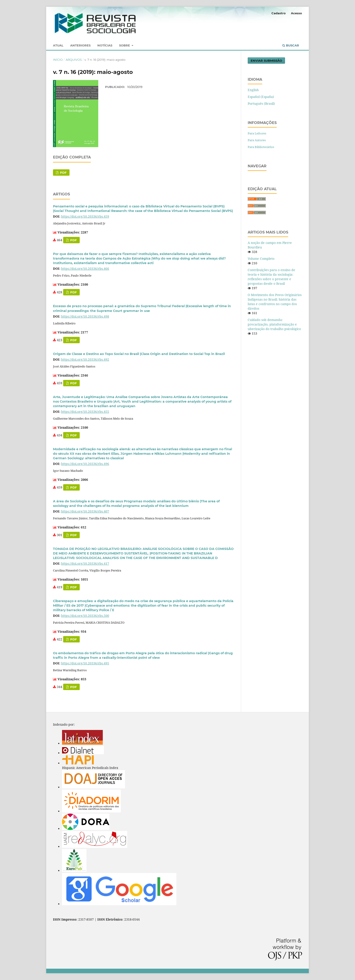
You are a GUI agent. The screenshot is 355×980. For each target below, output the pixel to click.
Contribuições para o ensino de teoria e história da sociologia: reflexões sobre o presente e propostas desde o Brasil (271, 277)
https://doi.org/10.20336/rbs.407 (85, 511)
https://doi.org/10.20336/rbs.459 (85, 216)
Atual (58, 45)
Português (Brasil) (261, 103)
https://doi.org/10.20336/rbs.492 (85, 359)
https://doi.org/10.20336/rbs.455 (85, 412)
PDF (63, 173)
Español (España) (261, 97)
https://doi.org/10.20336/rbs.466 (85, 269)
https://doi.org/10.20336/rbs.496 (85, 464)
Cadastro (279, 13)
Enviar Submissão (266, 61)
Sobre (125, 45)
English (253, 90)
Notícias (105, 45)
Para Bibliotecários (261, 147)
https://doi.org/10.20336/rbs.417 (85, 563)
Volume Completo (261, 259)
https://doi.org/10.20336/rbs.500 (85, 616)
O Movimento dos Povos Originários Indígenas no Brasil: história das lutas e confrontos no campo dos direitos (275, 302)
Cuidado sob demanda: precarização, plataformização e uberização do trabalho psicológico (274, 324)
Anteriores (80, 45)
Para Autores (257, 140)
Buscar (291, 45)
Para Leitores (257, 133)
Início (58, 60)
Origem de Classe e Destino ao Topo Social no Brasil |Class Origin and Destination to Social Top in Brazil (139, 354)
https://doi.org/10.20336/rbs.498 (85, 316)
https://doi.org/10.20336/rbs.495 (85, 663)
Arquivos (74, 60)
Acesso (296, 13)
